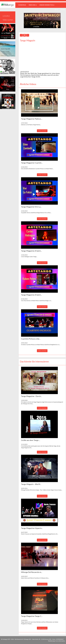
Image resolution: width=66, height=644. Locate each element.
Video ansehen (42, 131)
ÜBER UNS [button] (33, 5)
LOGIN (63, 9)
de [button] (56, 9)
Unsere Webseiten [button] (47, 5)
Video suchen (8, 20)
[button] (39, 103)
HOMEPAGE (23, 5)
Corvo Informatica (60, 641)
